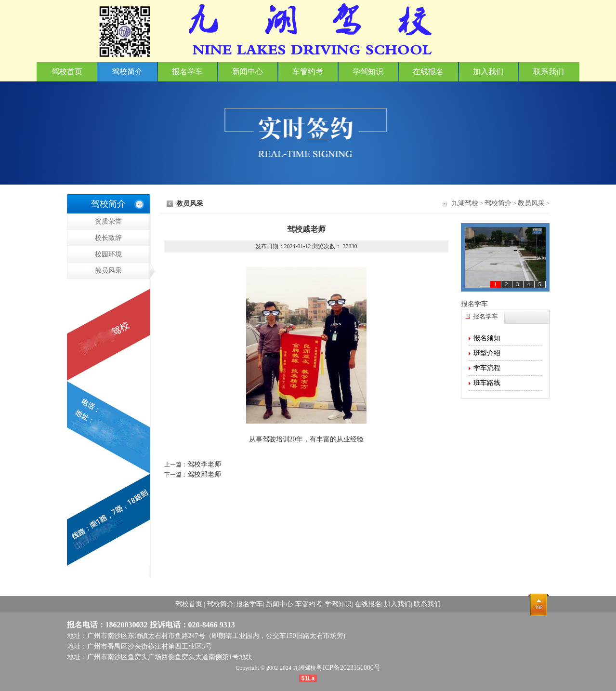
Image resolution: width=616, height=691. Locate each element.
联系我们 (549, 72)
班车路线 (487, 383)
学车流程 (487, 368)
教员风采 (123, 271)
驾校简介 (127, 72)
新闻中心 (248, 72)
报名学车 (187, 72)
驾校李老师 (204, 464)
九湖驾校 (465, 203)
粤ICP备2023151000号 (348, 668)
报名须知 (487, 338)
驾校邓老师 (204, 474)
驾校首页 (67, 72)
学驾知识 (368, 72)
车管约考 (308, 72)
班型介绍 (487, 353)
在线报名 (428, 72)
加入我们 (488, 72)
